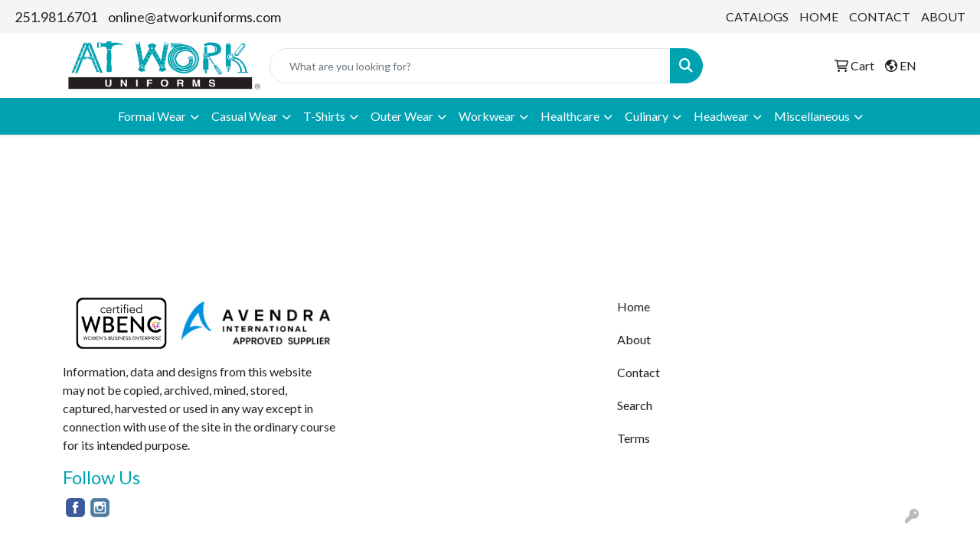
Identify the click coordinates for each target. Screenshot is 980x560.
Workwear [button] (487, 116)
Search (635, 405)
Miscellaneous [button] (812, 116)
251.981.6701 (56, 17)
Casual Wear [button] (245, 116)
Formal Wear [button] (152, 116)
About (634, 339)
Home (634, 306)
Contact (639, 372)
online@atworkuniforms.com (194, 17)
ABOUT (943, 16)
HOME (819, 16)
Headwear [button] (721, 116)
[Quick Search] (470, 66)
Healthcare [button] (570, 116)
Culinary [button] (647, 116)
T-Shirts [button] (324, 116)
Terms (634, 438)
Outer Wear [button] (402, 116)
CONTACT (880, 16)
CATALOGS (757, 16)
